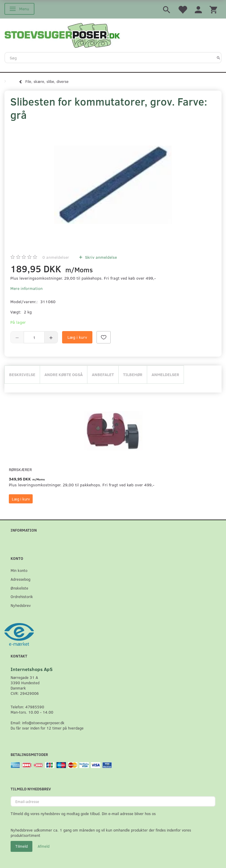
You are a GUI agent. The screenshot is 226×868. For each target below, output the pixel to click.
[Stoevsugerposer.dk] (62, 35)
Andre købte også (64, 374)
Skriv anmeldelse (100, 257)
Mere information (26, 288)
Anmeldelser (165, 374)
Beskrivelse (22, 374)
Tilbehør (133, 374)
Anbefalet (103, 374)
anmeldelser (56, 257)
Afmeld (44, 846)
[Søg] (218, 58)
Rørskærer (20, 469)
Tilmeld (21, 846)
